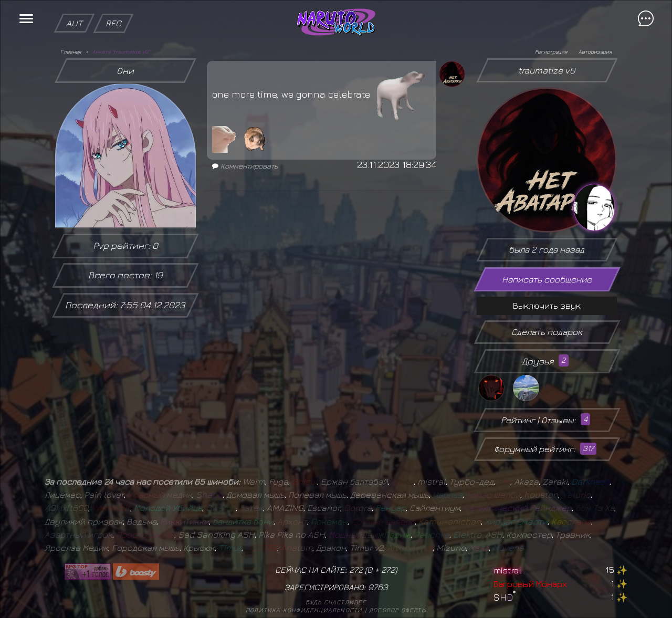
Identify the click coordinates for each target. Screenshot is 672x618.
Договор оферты (398, 610)
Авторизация (595, 51)
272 (388, 570)
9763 (378, 587)
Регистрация (551, 51)
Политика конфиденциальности (304, 610)
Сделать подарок (547, 332)
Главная (71, 51)
